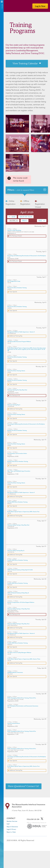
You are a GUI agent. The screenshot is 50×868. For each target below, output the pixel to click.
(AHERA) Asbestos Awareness (15, 673)
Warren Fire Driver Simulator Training (17, 288)
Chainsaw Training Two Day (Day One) (17, 390)
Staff (8, 824)
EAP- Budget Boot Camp (14, 281)
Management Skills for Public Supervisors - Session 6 (21, 633)
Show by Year (26, 217)
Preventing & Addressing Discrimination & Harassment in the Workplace (26, 424)
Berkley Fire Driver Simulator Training (17, 380)
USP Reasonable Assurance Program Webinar (19, 342)
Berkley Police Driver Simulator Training (18, 462)
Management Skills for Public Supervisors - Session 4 (21, 332)
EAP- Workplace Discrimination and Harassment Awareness (23, 706)
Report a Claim (11, 832)
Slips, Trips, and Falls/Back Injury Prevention (19, 471)
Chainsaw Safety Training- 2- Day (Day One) (19, 609)
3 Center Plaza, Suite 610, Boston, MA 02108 (29, 807)
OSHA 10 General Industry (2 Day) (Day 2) (18, 593)
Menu (2, 2)
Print (24, 221)
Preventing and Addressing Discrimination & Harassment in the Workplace (27, 256)
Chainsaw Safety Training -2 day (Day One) (18, 525)
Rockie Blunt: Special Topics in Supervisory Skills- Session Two (23, 512)
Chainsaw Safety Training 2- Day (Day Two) (18, 624)
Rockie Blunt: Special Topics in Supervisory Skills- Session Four (24, 766)
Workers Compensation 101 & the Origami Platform (21, 602)
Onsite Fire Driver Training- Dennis (16, 371)
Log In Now (40, 6)
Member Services (12, 821)
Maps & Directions (12, 827)
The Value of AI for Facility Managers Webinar (19, 653)
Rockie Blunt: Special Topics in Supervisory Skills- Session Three (24, 659)
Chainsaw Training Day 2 (14, 405)
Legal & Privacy (11, 829)
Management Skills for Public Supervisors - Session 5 (21, 493)
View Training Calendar (25, 63)
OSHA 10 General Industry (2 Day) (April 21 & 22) (20, 570)
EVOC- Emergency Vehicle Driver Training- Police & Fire (22, 698)
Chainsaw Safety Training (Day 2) (16, 551)
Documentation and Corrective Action (17, 454)
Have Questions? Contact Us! (24, 786)
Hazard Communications (14, 723)
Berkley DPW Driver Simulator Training (17, 502)
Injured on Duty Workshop (14, 230)
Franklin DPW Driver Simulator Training (18, 560)
